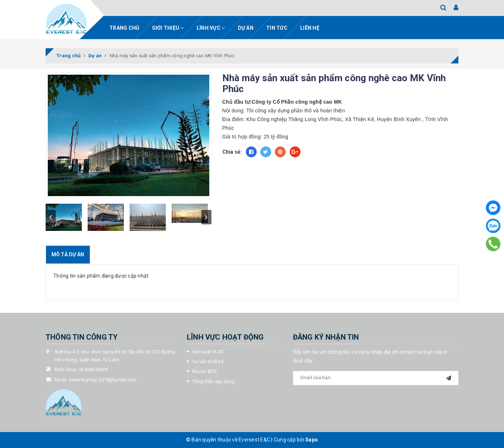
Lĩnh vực (211, 28)
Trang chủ (124, 28)
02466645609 (93, 370)
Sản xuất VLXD (208, 352)
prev (51, 217)
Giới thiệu (168, 28)
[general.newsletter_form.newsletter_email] (376, 378)
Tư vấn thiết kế (208, 362)
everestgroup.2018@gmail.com (103, 380)
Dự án (246, 28)
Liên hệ (310, 28)
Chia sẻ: (232, 152)
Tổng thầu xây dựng (214, 381)
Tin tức (277, 28)
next (206, 217)
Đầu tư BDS (205, 371)
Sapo (312, 440)
